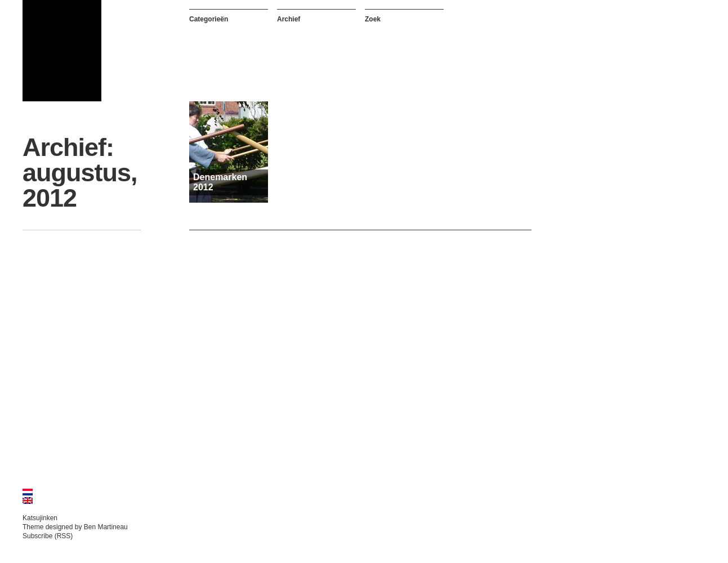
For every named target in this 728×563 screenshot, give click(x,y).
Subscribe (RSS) (48, 536)
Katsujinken (40, 518)
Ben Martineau (106, 527)
